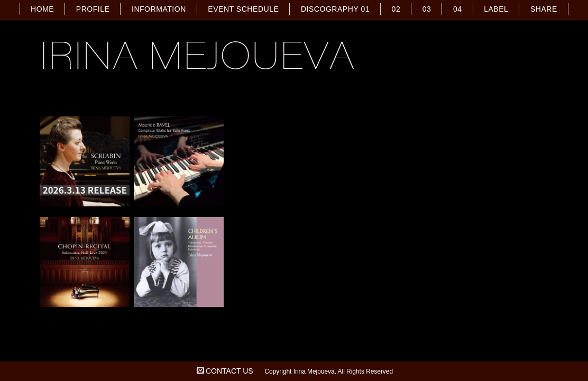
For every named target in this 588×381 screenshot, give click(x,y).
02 (396, 9)
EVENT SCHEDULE (243, 9)
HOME (42, 9)
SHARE (544, 9)
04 (458, 9)
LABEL (496, 9)
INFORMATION (159, 9)
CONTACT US (229, 371)
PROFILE (93, 9)
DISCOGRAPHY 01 (335, 9)
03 (427, 9)
